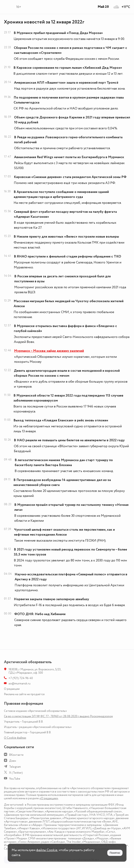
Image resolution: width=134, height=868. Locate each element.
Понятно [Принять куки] (115, 853)
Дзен (13, 761)
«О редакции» (49, 798)
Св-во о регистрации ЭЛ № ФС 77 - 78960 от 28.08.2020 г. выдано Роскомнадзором (58, 716)
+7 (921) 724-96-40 (21, 678)
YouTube (15, 779)
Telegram (15, 767)
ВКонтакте (16, 755)
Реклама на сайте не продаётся (24, 694)
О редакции (12, 689)
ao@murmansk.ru (19, 684)
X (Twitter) (16, 773)
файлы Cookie (47, 850)
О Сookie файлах (15, 738)
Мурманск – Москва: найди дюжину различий (49, 351)
